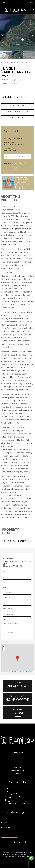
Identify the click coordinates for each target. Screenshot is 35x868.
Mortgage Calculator (17, 156)
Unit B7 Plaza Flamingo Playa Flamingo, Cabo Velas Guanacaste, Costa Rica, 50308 (19, 802)
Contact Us (18, 774)
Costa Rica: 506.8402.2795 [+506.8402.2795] (19, 788)
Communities (17, 765)
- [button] (4, 650)
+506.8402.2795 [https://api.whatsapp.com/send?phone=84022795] (28, 180)
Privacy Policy (18, 855)
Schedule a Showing (18, 112)
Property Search (17, 759)
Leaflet (12, 671)
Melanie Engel (26, 177)
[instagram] (25, 842)
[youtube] (15, 842)
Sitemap (26, 855)
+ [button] (4, 647)
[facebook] (10, 842)
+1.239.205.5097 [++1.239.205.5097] (28, 182)
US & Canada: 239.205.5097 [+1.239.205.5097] (19, 791)
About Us (18, 768)
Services (17, 762)
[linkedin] (20, 842)
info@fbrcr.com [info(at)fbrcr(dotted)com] (19, 794)
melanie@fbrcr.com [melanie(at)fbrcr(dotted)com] (19, 797)
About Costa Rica (17, 771)
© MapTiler (17, 671)
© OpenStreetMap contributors (26, 671)
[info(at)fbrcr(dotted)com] (31, 3)
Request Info (17, 106)
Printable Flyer (17, 118)
